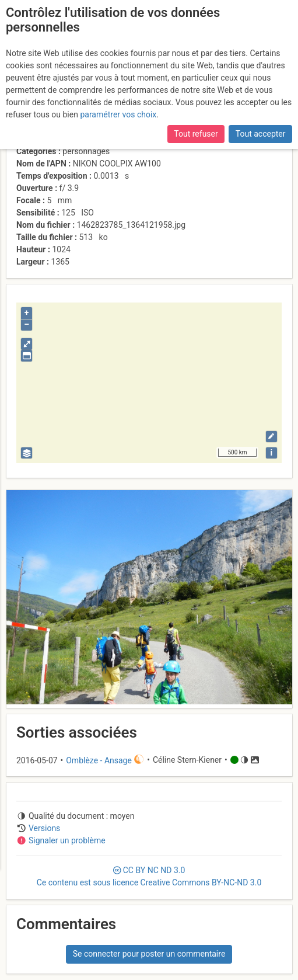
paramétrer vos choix (118, 114)
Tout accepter (261, 134)
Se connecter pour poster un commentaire (149, 954)
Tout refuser (196, 134)
